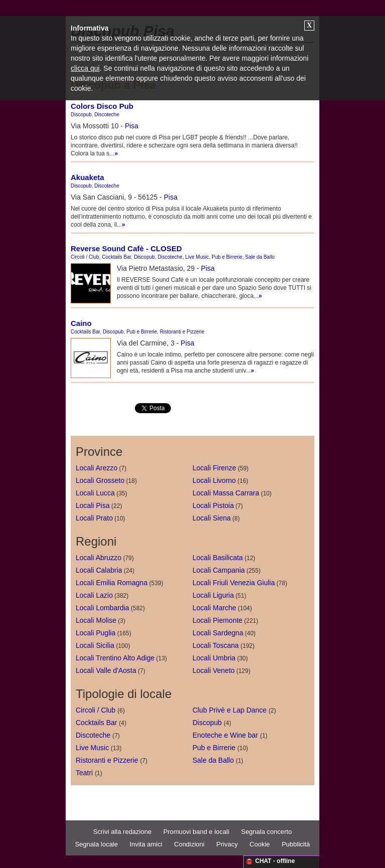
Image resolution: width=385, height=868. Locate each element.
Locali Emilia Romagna (112, 583)
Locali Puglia (95, 633)
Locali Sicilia (95, 645)
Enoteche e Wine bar (225, 735)
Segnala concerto (266, 832)
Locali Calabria (99, 570)
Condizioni (189, 844)
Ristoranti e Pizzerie (182, 332)
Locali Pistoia (213, 505)
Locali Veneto (214, 670)
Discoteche (107, 115)
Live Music (197, 257)
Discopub (81, 115)
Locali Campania (219, 570)
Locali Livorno (214, 480)
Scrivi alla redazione (122, 832)
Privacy (227, 844)
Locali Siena (212, 518)
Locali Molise (96, 620)
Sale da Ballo (260, 257)
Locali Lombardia (103, 608)
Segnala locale (97, 844)
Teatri (84, 773)
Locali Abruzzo (99, 558)
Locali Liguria (213, 595)
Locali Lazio (94, 595)
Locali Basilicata (218, 558)
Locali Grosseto (100, 480)
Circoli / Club (85, 257)
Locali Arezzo (97, 468)
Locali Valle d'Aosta (106, 670)
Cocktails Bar (116, 257)
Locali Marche (214, 608)
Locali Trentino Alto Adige (115, 658)
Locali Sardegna (218, 633)
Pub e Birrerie (227, 257)
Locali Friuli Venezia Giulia (234, 583)
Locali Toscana (216, 645)
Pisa (132, 126)
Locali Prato (94, 518)
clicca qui (85, 68)
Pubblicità (296, 844)
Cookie (260, 844)
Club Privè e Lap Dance (230, 710)
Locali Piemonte (218, 620)
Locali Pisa (93, 505)
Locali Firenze (214, 468)
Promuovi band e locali (197, 832)
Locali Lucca (95, 493)
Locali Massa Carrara (226, 493)
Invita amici (146, 844)
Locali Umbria (214, 658)
